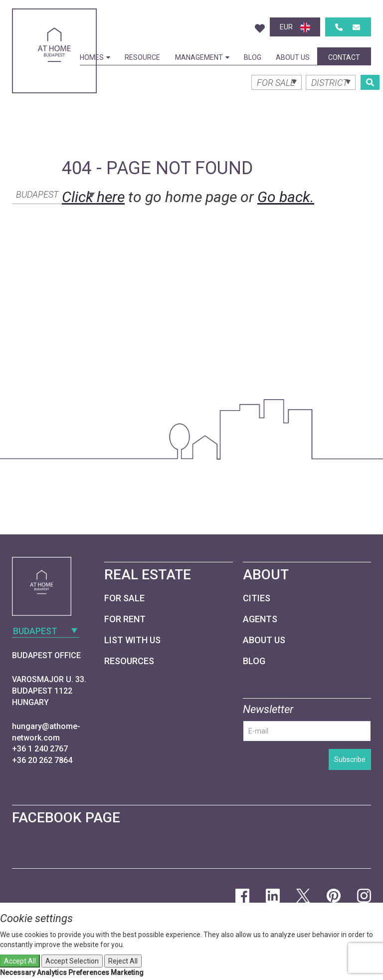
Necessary (18, 973)
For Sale (124, 598)
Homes (95, 57)
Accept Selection (72, 961)
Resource (142, 57)
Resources (129, 661)
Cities (257, 598)
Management (202, 57)
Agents (260, 619)
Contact (344, 57)
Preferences (89, 973)
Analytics (52, 973)
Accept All (20, 961)
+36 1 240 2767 (40, 749)
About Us (293, 57)
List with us (132, 640)
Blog (253, 57)
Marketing (127, 973)
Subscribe (350, 759)
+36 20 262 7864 (42, 760)
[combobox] (54, 194)
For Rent (125, 619)
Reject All (123, 961)
